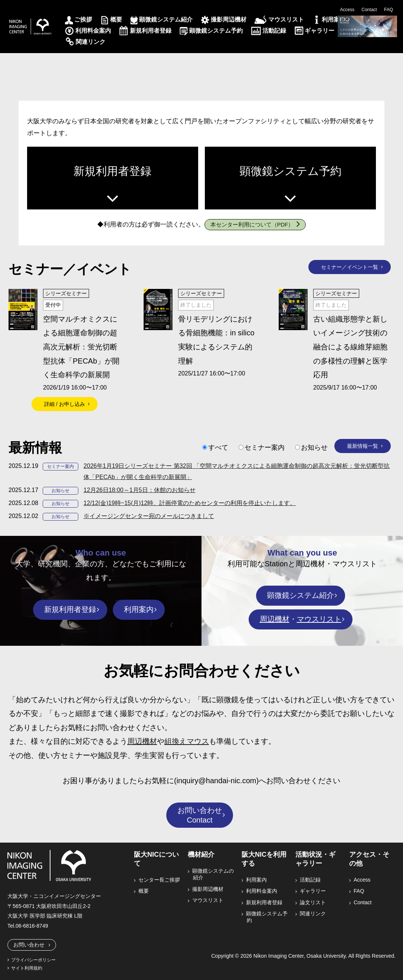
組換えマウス (187, 741)
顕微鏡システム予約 (216, 31)
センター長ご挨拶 (160, 880)
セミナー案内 (265, 447)
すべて (218, 447)
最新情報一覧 (363, 446)
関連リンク (91, 42)
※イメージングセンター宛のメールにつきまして (149, 516)
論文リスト (313, 902)
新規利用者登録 (151, 31)
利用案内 (334, 19)
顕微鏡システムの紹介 (213, 874)
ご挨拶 (83, 19)
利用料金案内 (93, 31)
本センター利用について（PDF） (252, 224)
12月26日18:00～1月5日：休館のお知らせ (139, 490)
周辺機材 (275, 619)
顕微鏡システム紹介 (166, 19)
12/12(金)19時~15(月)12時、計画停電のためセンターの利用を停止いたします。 (190, 503)
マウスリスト (286, 19)
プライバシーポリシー (33, 960)
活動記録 (274, 31)
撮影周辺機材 (229, 19)
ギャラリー (320, 31)
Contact (369, 10)
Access (347, 10)
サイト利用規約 (27, 968)
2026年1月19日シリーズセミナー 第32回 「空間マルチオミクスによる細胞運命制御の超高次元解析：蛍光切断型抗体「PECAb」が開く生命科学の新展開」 (237, 471)
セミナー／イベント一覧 (350, 267)
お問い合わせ (29, 945)
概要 (116, 19)
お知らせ (314, 447)
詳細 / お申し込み (65, 404)
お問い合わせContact (200, 815)
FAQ (389, 10)
